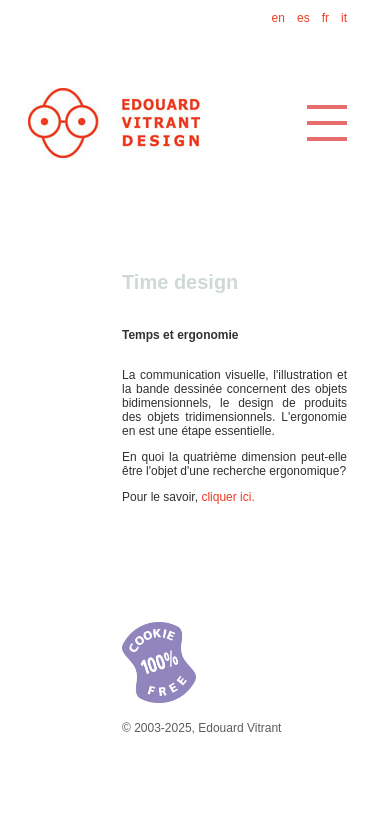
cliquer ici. (227, 497)
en (278, 18)
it (344, 18)
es (303, 18)
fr (325, 18)
